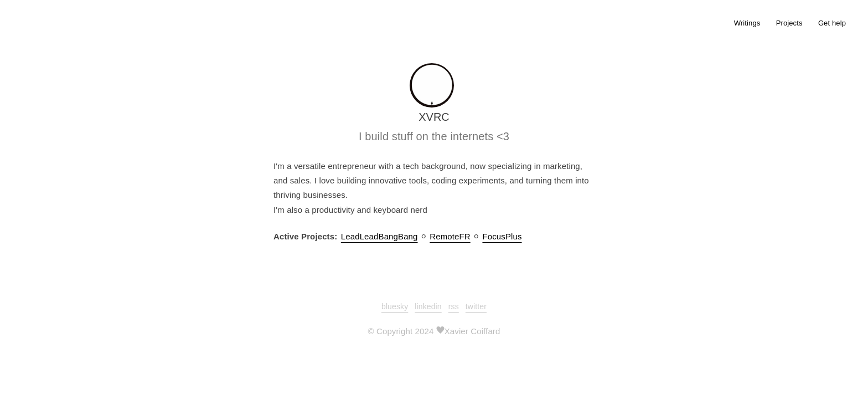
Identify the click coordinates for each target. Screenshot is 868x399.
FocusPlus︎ (502, 236)
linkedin (428, 306)
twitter (476, 306)
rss (454, 306)
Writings (747, 23)
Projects (789, 23)
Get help (832, 23)
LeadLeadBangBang (379, 236)
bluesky (395, 306)
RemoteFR (450, 236)
